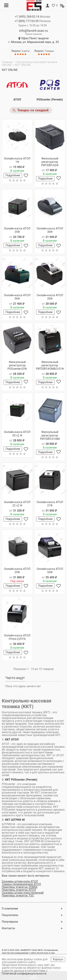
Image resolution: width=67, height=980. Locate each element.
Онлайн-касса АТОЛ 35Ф (17, 230)
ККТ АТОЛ (12, 739)
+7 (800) (27, 21)
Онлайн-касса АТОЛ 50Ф (17, 297)
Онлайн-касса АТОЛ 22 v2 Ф (17, 504)
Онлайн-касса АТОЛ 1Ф (17, 160)
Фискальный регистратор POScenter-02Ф (17, 365)
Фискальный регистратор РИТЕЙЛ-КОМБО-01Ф (50, 365)
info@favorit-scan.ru (33, 31)
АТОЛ (17, 100)
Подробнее (13, 175)
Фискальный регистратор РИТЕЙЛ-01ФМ (50, 435)
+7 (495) (27, 17)
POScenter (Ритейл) (50, 100)
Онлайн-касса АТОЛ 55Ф (50, 571)
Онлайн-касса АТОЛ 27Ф (50, 504)
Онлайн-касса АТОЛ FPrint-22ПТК (17, 637)
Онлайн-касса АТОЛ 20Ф (50, 297)
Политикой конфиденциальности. (25, 974)
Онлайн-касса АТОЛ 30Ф (50, 230)
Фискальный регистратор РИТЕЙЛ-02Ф (50, 162)
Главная (8, 62)
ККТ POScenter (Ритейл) (21, 780)
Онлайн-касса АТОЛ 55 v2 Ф (17, 434)
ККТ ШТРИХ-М (14, 820)
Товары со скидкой (33, 110)
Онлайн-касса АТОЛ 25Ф (17, 571)
